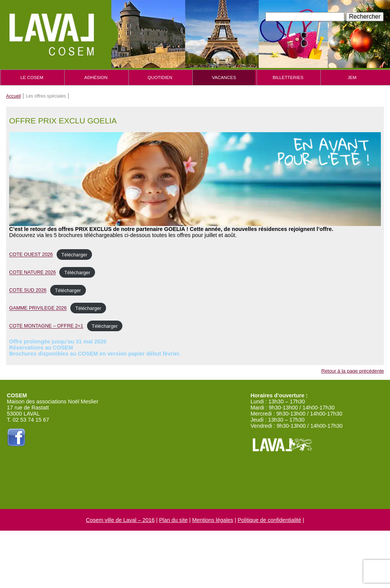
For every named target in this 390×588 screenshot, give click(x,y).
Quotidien (160, 77)
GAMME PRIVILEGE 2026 (38, 308)
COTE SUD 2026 (28, 290)
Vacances (224, 77)
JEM (352, 77)
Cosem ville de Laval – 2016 (120, 520)
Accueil (13, 96)
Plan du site (173, 520)
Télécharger (74, 255)
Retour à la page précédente (353, 371)
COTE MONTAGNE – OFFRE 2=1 (46, 326)
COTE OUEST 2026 (31, 255)
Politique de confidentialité (269, 520)
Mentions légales (212, 520)
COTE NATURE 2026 (32, 273)
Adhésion (96, 77)
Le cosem (32, 77)
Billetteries (288, 77)
